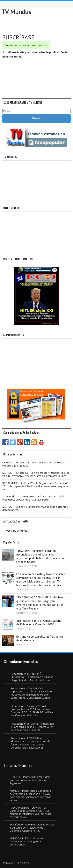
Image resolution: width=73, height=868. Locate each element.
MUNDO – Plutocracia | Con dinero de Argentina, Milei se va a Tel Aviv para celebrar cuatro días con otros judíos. (36, 474)
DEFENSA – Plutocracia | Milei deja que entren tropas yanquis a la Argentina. (34, 464)
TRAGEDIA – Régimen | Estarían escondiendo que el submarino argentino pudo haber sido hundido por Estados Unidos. (41, 556)
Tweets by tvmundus (16, 531)
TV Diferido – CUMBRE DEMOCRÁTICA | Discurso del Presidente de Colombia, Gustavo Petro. (33, 498)
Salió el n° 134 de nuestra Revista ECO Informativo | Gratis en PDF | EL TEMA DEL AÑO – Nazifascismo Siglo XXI (32, 711)
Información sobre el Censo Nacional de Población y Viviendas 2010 (39, 622)
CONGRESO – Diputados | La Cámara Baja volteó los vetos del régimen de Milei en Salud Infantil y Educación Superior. (31, 693)
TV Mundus (16, 12)
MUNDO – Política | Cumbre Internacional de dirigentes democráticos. (35, 508)
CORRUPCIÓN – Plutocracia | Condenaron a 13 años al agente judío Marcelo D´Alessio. (32, 677)
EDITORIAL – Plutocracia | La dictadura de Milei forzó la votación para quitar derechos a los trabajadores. (31, 743)
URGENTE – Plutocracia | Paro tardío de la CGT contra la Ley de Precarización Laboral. (32, 727)
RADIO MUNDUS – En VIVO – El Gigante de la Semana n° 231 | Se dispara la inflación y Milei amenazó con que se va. (35, 486)
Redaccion (17, 674)
